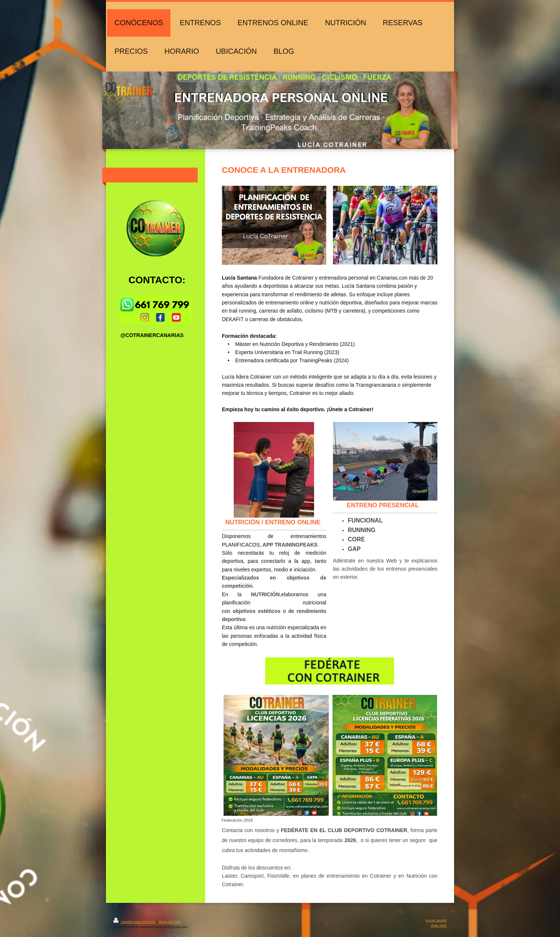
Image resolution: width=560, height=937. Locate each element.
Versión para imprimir (135, 922)
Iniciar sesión (436, 920)
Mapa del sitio (169, 922)
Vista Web (439, 925)
